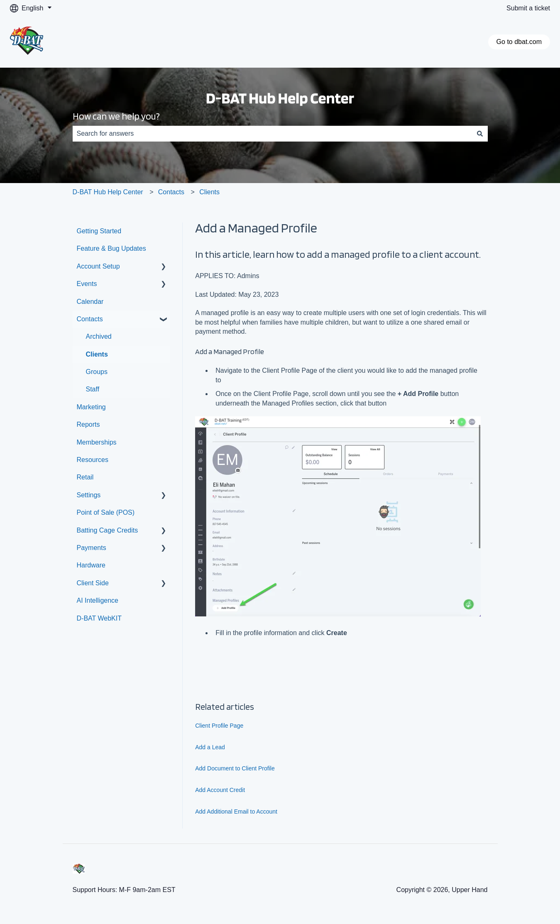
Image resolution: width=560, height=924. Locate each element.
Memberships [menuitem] (97, 442)
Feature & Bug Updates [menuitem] (111, 248)
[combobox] (272, 134)
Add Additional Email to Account (236, 812)
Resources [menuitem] (93, 460)
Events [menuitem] (87, 284)
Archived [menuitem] (99, 336)
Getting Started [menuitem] (99, 231)
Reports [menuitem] (88, 424)
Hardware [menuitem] (91, 565)
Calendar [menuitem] (90, 302)
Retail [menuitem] (85, 477)
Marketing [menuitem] (91, 407)
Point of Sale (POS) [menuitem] (106, 512)
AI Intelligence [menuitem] (98, 600)
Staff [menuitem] (93, 389)
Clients (209, 192)
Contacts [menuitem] (90, 319)
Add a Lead (210, 747)
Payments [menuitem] (92, 548)
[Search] (480, 134)
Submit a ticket (528, 8)
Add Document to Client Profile (235, 768)
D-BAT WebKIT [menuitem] (99, 618)
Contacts (171, 192)
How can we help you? (116, 116)
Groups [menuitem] (97, 372)
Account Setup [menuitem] (98, 266)
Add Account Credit (220, 790)
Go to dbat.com (519, 42)
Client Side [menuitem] (93, 583)
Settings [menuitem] (89, 495)
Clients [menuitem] (97, 354)
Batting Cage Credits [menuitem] (108, 530)
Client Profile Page (219, 726)
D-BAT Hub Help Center (108, 192)
